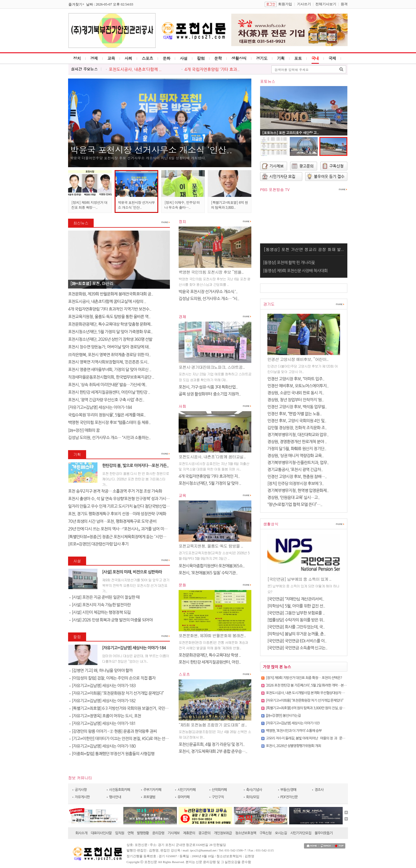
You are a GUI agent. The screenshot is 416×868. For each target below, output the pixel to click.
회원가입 (285, 4)
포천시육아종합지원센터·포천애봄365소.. (212, 566)
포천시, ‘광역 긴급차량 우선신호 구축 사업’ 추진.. (106, 400)
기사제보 (174, 833)
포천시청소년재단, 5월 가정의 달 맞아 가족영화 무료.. (110, 332)
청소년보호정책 (246, 833)
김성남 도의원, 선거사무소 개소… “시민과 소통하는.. (109, 438)
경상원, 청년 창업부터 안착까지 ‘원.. (295, 400)
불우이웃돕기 (324, 833)
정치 (77, 58)
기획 (281, 58)
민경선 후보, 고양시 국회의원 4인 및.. (297, 421)
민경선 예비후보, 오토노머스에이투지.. (298, 386)
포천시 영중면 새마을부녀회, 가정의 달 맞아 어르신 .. (110, 370)
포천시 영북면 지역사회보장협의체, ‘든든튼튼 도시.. (109, 362)
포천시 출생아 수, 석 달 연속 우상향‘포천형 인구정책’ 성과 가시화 (119, 499)
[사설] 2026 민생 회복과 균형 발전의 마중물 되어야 (111, 620)
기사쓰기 (304, 4)
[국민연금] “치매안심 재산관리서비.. (296, 599)
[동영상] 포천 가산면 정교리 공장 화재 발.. (304, 249)
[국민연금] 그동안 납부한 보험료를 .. (296, 613)
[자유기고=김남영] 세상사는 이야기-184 (100, 407)
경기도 (262, 58)
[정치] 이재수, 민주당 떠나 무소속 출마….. (182, 205)
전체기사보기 (326, 4)
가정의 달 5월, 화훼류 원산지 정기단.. (297, 449)
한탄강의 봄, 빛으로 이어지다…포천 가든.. (135, 466)
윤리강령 (158, 833)
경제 (94, 58)
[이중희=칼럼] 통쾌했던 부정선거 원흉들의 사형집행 (112, 754)
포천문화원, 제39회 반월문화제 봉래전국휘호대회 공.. (111, 294)
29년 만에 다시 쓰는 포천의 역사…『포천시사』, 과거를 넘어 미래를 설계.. (124, 529)
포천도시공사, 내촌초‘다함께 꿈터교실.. (212, 457)
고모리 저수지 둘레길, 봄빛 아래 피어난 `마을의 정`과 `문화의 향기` (311, 738)
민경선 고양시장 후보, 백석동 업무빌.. (297, 407)
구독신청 (265, 833)
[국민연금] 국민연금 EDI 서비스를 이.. (297, 641)
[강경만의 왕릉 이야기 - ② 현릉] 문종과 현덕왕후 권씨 (113, 731)
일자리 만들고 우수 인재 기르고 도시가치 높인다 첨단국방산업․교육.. (122, 506)
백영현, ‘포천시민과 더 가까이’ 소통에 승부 (294, 731)
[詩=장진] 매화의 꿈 (84, 430)
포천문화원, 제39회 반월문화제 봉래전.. (212, 635)
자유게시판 (82, 797)
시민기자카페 (186, 790)
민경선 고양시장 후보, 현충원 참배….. (297, 477)
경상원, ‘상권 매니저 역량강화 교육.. (295, 456)
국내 (315, 58)
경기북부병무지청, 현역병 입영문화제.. (298, 491)
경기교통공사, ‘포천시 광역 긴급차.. (295, 470)
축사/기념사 (254, 790)
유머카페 (183, 797)
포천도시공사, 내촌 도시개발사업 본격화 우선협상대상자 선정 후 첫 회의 (314, 693)
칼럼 (201, 58)
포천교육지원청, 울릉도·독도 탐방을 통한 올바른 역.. (109, 317)
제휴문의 (189, 833)
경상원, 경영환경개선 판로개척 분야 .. (297, 442)
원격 (344, 4)
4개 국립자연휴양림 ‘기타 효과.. (212, 69)
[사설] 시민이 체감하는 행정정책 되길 (100, 612)
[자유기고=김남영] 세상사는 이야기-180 (103, 746)
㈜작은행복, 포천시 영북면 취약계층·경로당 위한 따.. (109, 355)
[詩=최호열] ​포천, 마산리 (92, 283)
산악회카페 (219, 790)
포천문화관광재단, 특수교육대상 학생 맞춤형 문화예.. (110, 324)
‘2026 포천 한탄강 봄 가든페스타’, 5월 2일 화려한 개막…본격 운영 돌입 (313, 685)
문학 (218, 58)
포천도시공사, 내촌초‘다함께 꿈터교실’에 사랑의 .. (107, 302)
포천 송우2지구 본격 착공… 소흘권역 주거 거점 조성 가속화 (115, 491)
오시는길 (281, 833)
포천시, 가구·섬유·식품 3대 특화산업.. (208, 387)
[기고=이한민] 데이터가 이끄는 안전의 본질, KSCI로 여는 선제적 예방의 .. (128, 739)
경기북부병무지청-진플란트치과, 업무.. (298, 463)
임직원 (120, 833)
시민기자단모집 (301, 833)
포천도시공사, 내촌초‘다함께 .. (135, 69)
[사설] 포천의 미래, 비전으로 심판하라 (132, 572)
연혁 (130, 833)
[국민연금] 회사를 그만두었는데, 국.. (296, 627)
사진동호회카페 (120, 790)
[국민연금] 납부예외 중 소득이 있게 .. (299, 579)
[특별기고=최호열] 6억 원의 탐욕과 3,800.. (229, 205)
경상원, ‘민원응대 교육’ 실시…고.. (294, 498)
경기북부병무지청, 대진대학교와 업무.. (298, 435)
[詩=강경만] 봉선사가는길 (283, 716)
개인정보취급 (223, 833)
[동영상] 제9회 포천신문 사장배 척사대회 (295, 271)
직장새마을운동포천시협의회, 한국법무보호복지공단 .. (111, 377)
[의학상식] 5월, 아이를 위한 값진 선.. (296, 606)
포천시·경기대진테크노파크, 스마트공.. (212, 367)
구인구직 (218, 797)
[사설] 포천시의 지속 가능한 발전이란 (100, 605)
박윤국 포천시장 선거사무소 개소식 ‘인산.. (151, 149)
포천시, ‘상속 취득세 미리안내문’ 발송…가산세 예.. (107, 385)
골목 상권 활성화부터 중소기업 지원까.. (210, 394)
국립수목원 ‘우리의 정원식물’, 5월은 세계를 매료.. (107, 415)
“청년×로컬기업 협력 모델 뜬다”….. (295, 505)
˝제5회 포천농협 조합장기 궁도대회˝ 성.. (213, 725)
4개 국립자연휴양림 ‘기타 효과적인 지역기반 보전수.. (110, 309)
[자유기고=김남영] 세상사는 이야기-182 (103, 701)
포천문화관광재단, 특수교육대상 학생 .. (210, 655)
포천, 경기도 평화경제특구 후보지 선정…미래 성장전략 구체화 (117, 514)
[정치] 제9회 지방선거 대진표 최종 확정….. (89, 205)
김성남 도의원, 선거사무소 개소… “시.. (209, 299)
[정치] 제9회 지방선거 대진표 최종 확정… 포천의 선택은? (304, 678)
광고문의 (204, 833)
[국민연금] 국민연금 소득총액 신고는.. (297, 648)
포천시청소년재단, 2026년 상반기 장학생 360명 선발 (110, 339)
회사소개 (81, 833)
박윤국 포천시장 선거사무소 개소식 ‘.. (208, 292)
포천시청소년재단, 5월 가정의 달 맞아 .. (210, 483)
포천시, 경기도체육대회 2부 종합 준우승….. (213, 751)
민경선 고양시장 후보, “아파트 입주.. (296, 379)
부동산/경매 (288, 790)
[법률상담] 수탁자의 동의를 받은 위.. (296, 620)
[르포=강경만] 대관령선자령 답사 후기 (98, 544)
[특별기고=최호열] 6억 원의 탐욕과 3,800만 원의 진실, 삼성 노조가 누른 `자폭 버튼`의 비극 (327, 708)
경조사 (319, 790)
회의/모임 (253, 797)
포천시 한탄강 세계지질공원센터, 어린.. (210, 662)
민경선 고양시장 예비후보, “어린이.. (298, 359)
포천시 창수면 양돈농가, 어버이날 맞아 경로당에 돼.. (109, 347)
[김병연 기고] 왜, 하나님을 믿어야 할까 (101, 671)
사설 (184, 58)
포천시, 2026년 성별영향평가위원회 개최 (293, 746)
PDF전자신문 (289, 797)
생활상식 (239, 58)
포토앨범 (149, 797)
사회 (128, 58)
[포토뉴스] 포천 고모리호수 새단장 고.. (290, 132)
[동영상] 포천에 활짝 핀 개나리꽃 (289, 263)
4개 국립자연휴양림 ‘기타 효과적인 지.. (209, 476)
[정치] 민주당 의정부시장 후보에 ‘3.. (295, 484)
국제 (332, 58)
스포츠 (147, 58)
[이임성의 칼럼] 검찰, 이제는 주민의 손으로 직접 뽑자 (112, 678)
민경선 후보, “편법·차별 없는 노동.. (294, 414)
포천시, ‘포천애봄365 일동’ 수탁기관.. (208, 573)
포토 (298, 58)
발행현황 (143, 833)
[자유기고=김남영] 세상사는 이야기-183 (103, 686)
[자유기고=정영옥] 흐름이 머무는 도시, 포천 (105, 716)
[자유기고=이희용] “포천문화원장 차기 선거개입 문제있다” (117, 693)
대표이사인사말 (101, 833)
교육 (111, 58)
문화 (166, 58)
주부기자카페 (152, 790)
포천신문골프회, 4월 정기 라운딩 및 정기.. (211, 744)
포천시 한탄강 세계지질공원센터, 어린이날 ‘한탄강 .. (109, 392)
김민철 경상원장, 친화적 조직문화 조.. (297, 428)
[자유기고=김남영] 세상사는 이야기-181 (103, 723)
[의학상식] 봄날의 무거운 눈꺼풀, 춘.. (296, 634)
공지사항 (81, 790)
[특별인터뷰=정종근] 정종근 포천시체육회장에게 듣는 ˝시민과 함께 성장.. (126, 537)
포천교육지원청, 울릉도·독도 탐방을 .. (211, 546)
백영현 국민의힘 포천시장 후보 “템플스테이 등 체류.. (109, 423)
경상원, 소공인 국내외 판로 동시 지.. (296, 393)
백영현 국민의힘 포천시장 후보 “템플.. (211, 272)
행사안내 (115, 797)
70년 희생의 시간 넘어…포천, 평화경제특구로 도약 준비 (112, 521)
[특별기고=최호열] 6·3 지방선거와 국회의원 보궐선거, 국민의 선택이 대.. (128, 708)
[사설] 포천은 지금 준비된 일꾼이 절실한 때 (104, 597)
